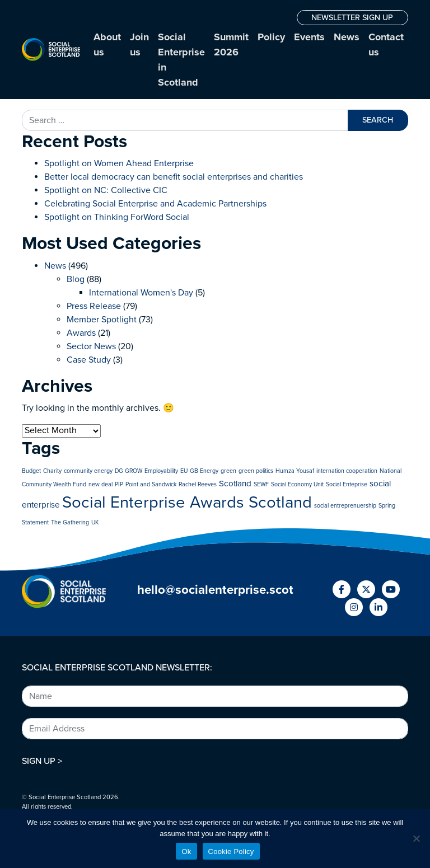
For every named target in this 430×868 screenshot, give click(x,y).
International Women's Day (141, 293)
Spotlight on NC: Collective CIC (106, 190)
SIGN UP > (42, 761)
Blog (76, 279)
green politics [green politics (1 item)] (256, 471)
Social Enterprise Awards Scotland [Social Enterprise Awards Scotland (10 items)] (187, 502)
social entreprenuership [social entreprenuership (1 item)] (345, 506)
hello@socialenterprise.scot (215, 590)
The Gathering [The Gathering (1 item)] (70, 522)
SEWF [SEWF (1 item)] (261, 484)
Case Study (89, 360)
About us (107, 44)
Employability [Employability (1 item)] (161, 471)
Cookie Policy (231, 851)
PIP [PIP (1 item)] (119, 484)
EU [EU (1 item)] (184, 471)
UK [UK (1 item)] (95, 522)
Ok (186, 851)
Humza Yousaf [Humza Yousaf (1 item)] (295, 471)
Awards (81, 333)
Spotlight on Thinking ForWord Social (117, 217)
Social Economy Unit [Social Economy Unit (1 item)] (297, 484)
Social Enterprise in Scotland (181, 60)
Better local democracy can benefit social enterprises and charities (175, 177)
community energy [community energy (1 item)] (88, 471)
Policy (271, 37)
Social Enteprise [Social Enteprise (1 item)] (347, 484)
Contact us (386, 44)
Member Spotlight (102, 320)
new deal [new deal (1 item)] (101, 484)
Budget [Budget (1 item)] (31, 471)
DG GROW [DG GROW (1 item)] (128, 471)
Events (309, 37)
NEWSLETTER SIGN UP (352, 18)
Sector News (91, 346)
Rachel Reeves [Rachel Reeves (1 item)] (198, 484)
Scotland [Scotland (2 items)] (235, 484)
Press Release (94, 306)
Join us (139, 44)
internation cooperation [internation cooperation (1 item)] (347, 471)
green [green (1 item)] (228, 471)
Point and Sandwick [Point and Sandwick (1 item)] (151, 484)
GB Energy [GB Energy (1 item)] (204, 471)
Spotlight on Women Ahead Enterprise (119, 163)
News (347, 37)
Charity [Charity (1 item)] (52, 471)
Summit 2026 (231, 44)
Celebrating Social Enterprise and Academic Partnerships (155, 204)
